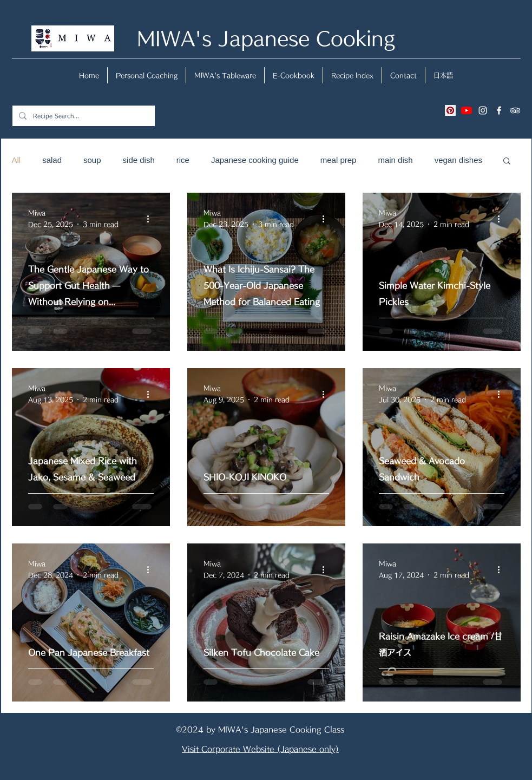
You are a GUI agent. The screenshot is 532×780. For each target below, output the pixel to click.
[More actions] (152, 219)
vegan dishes (458, 160)
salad (52, 160)
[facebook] (499, 110)
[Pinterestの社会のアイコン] (450, 110)
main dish (395, 160)
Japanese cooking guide (255, 160)
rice (183, 160)
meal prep (339, 160)
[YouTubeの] (467, 110)
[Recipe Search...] (83, 116)
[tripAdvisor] (515, 110)
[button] (507, 162)
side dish (139, 160)
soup (92, 160)
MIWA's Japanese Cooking (266, 38)
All (17, 160)
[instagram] (483, 110)
